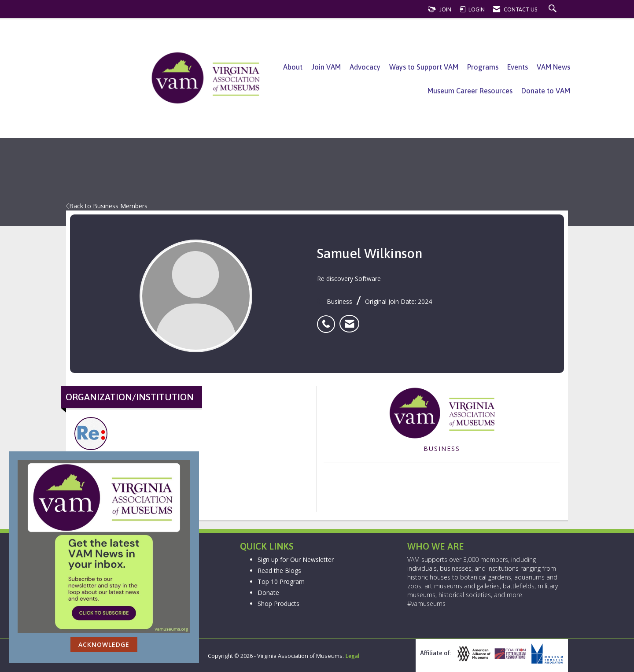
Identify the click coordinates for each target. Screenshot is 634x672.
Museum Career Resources (470, 91)
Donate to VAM (546, 91)
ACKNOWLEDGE (104, 644)
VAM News (553, 67)
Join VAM (326, 67)
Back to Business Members (107, 206)
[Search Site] (554, 9)
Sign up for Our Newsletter (296, 559)
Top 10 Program (281, 582)
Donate (268, 593)
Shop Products (278, 604)
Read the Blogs (279, 570)
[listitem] (328, 319)
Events (518, 67)
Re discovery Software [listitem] (102, 438)
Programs (483, 67)
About (293, 67)
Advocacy (365, 67)
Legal (352, 656)
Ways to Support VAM (424, 67)
